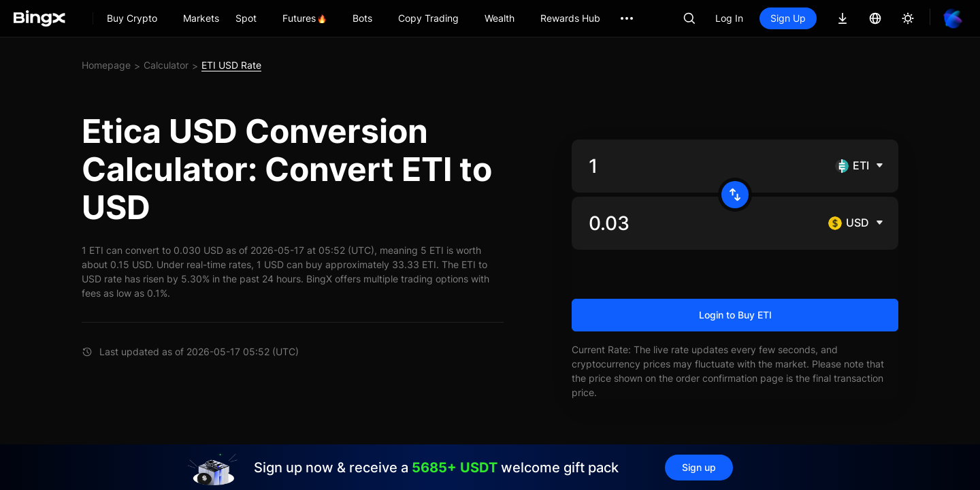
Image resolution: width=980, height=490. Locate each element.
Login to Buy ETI (735, 315)
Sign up (699, 467)
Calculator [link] (166, 65)
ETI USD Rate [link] (231, 65)
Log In (729, 18)
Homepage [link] (106, 65)
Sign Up (788, 18)
